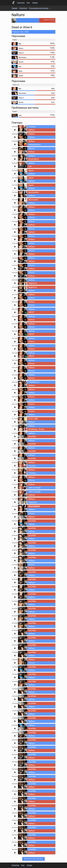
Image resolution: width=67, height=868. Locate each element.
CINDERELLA (34, 382)
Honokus (32, 127)
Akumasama (33, 200)
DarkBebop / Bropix (36, 429)
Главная (14, 8)
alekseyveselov (35, 144)
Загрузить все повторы (33, 859)
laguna (31, 170)
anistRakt (32, 437)
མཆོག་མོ (31, 312)
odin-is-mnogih (35, 488)
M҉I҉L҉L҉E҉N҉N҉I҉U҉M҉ (34, 506)
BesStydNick (34, 159)
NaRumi (32, 130)
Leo (30, 166)
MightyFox (33, 283)
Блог (28, 3)
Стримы (35, 3)
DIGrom (32, 137)
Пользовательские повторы (39, 8)
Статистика (21, 3)
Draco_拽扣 (33, 419)
